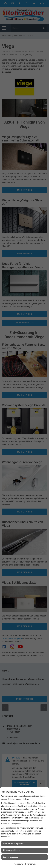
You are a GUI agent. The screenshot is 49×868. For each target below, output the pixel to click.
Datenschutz (30, 864)
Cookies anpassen (10, 857)
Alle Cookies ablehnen (12, 850)
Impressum (18, 864)
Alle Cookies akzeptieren (13, 844)
